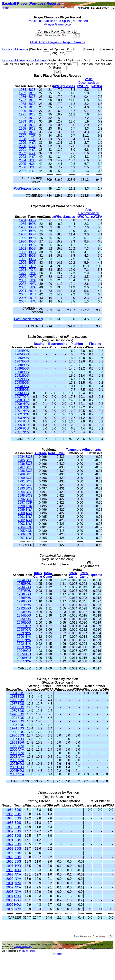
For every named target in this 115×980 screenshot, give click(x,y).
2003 (23, 157)
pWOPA (97, 86)
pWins (58, 86)
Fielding (95, 344)
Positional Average (15, 49)
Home (5, 8)
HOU (32, 160)
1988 (23, 104)
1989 (23, 107)
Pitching (77, 344)
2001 (23, 150)
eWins (58, 217)
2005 (23, 164)
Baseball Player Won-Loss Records (31, 4)
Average (41, 453)
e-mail (90, 949)
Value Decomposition (89, 81)
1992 (23, 118)
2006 (23, 167)
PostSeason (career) (28, 188)
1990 (23, 111)
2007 (23, 171)
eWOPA (96, 217)
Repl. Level (56, 453)
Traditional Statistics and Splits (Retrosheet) (58, 21)
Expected (95, 575)
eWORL (83, 217)
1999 (23, 143)
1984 (23, 90)
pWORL (83, 86)
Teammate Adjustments (83, 450)
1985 (23, 93)
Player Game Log (58, 24)
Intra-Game (47, 575)
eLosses (69, 217)
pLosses (69, 86)
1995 (23, 129)
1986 (23, 97)
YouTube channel (29, 951)
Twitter (109, 949)
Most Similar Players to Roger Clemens (58, 42)
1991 (23, 114)
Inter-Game (38, 575)
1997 (23, 136)
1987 (23, 100)
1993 (23, 121)
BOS (32, 90)
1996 (23, 132)
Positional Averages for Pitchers (24, 60)
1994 (23, 125)
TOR (32, 136)
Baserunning (58, 344)
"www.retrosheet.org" (23, 947)
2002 (23, 153)
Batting (39, 344)
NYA (33, 143)
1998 (23, 139)
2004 (23, 160)
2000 (23, 146)
